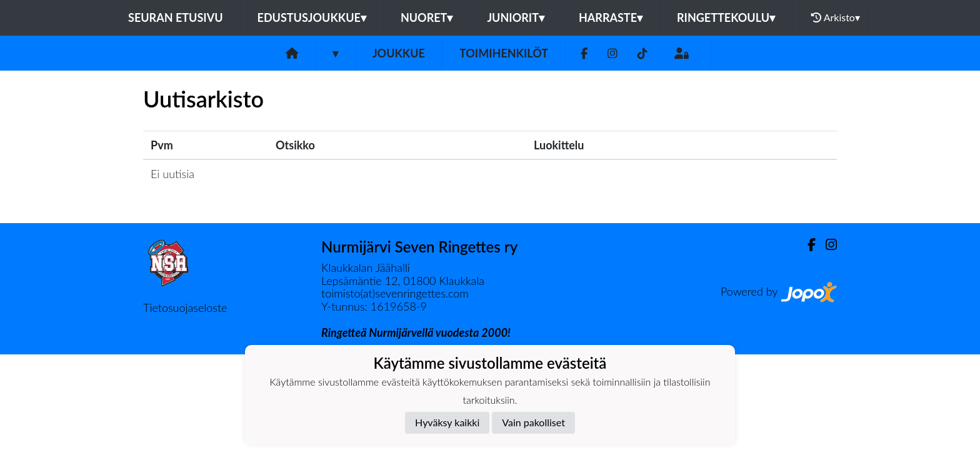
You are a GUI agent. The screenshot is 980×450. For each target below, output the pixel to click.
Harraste (611, 17)
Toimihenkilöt (504, 53)
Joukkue (399, 53)
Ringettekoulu (726, 17)
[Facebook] (584, 53)
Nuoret (427, 17)
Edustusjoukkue (312, 17)
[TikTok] (642, 53)
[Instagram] (612, 53)
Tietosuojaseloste (185, 307)
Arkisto (836, 17)
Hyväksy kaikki (447, 422)
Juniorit (516, 17)
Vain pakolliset (533, 422)
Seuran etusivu (176, 17)
